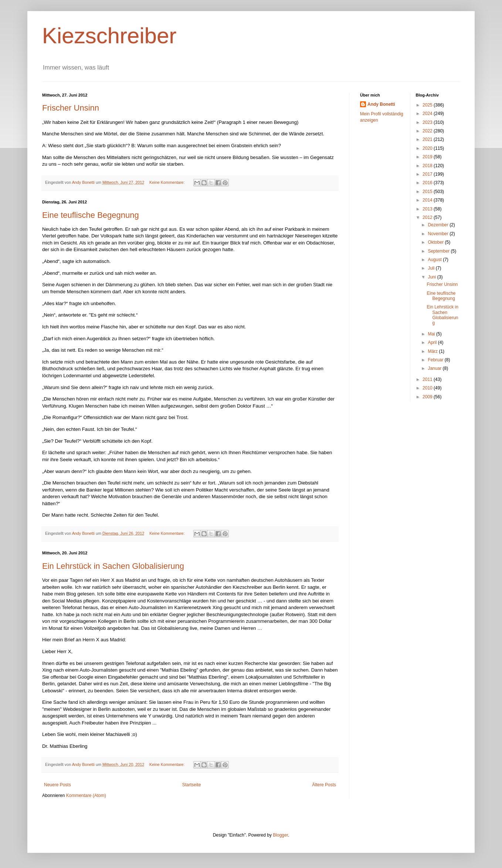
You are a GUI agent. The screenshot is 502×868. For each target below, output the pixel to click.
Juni (432, 277)
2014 (428, 200)
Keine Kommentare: (167, 182)
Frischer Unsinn (71, 108)
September (439, 251)
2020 (428, 148)
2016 (428, 183)
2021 (428, 139)
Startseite (192, 785)
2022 (428, 131)
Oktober (436, 242)
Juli (432, 268)
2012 (428, 217)
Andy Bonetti (381, 104)
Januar (435, 368)
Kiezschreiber (109, 36)
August (435, 260)
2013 (428, 209)
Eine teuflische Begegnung (91, 215)
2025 (428, 105)
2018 (428, 166)
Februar (436, 360)
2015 (428, 192)
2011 (428, 379)
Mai (432, 334)
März (433, 351)
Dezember (439, 225)
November (439, 234)
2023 (428, 122)
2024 (428, 114)
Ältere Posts (324, 785)
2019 (428, 157)
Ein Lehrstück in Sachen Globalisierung (113, 566)
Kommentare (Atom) (86, 796)
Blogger (280, 835)
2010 (428, 388)
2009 (428, 397)
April (433, 342)
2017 (428, 174)
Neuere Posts (57, 785)
